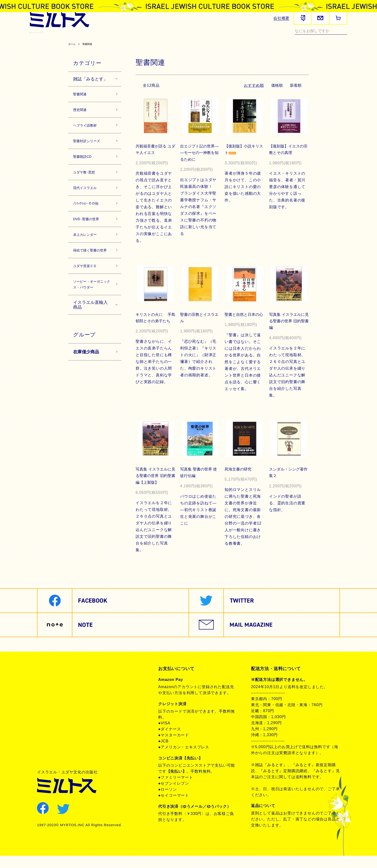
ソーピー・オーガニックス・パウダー (91, 330)
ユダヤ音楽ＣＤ (89, 305)
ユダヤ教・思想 (207, 37)
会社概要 (281, 18)
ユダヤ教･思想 (88, 193)
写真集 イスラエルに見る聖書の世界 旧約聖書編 (288, 333)
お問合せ (51, 714)
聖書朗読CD (179, 37)
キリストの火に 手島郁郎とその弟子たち (154, 333)
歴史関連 (88, 37)
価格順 (276, 96)
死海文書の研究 (239, 481)
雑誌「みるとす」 (90, 90)
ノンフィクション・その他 (54, 43)
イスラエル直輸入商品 (90, 356)
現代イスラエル (239, 37)
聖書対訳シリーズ (148, 37)
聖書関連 (68, 37)
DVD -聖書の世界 (91, 245)
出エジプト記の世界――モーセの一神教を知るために (198, 164)
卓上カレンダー (89, 263)
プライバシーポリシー (64, 698)
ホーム (73, 55)
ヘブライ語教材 (115, 37)
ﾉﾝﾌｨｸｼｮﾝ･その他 (91, 228)
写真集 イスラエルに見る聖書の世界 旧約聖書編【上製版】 (154, 488)
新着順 (295, 96)
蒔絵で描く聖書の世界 (91, 284)
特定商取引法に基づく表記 (68, 681)
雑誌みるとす (43, 37)
